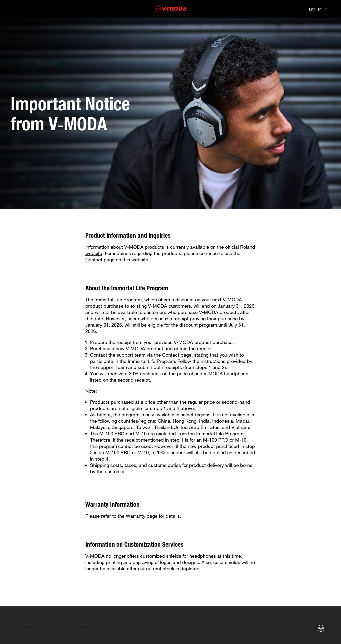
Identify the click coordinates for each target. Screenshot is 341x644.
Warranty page (142, 516)
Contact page (100, 259)
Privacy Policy (78, 627)
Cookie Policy (100, 627)
